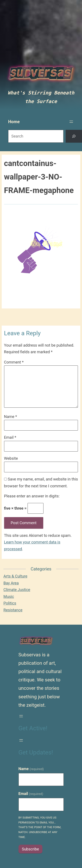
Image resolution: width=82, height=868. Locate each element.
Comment (14, 362)
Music (9, 596)
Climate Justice (17, 590)
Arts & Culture (15, 576)
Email (10, 437)
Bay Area (11, 583)
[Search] (74, 136)
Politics (10, 603)
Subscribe (31, 849)
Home (14, 122)
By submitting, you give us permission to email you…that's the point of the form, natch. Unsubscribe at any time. (40, 827)
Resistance (13, 610)
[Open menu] (71, 122)
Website (11, 458)
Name (11, 417)
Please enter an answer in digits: (32, 496)
